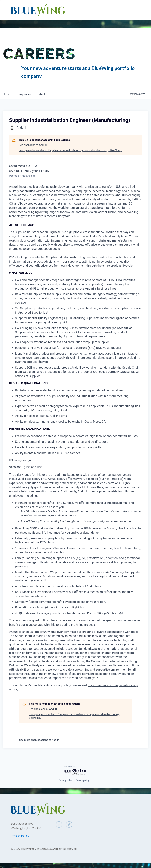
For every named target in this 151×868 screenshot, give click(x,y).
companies (23, 94)
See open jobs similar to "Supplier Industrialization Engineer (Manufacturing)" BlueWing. (70, 150)
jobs (6, 94)
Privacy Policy (20, 835)
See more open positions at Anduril (40, 740)
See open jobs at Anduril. (33, 145)
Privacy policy (66, 780)
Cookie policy (82, 780)
